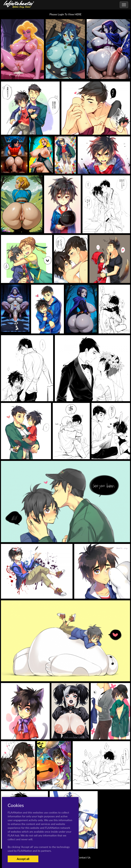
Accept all (23, 859)
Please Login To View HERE (65, 14)
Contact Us (84, 857)
